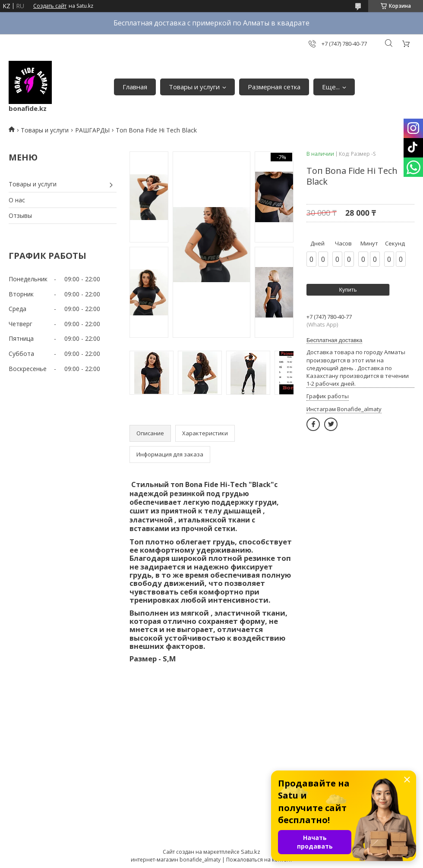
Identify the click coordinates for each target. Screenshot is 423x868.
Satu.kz (251, 852)
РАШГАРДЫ (92, 130)
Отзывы (20, 215)
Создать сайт (50, 6)
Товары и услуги (194, 87)
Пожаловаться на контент (259, 860)
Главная (135, 87)
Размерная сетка (274, 87)
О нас (17, 200)
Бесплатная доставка (334, 340)
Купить (348, 290)
